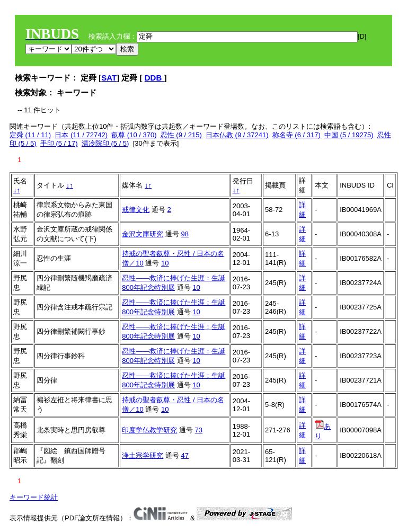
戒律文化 (136, 210)
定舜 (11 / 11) (30, 135)
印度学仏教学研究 (149, 430)
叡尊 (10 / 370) (134, 135)
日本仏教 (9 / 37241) (237, 135)
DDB (154, 78)
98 (185, 234)
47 (185, 455)
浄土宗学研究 (143, 455)
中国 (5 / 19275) (349, 135)
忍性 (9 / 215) (181, 135)
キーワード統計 (34, 497)
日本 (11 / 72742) (81, 135)
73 (199, 430)
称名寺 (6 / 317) (297, 135)
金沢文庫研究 (143, 234)
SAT (109, 78)
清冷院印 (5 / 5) (105, 143)
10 (165, 263)
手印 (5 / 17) (59, 143)
